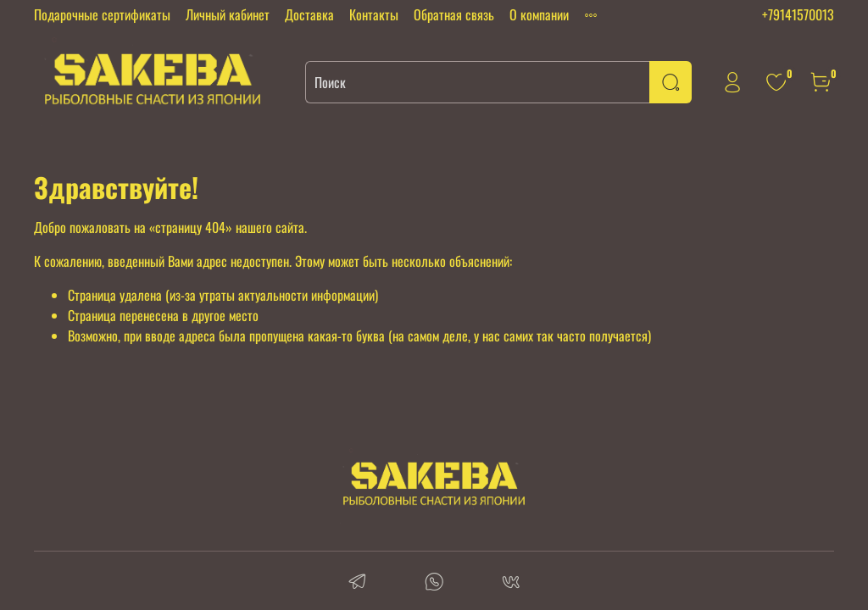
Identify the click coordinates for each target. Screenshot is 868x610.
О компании (539, 14)
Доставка (309, 14)
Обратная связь (454, 14)
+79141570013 (798, 14)
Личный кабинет (228, 14)
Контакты (374, 14)
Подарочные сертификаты (102, 14)
